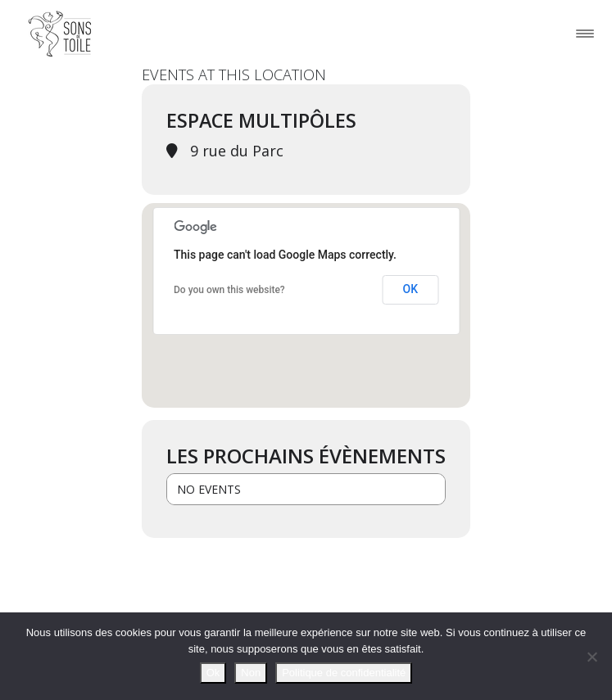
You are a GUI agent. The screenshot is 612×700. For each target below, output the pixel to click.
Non (251, 673)
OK (411, 289)
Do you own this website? (229, 290)
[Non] (592, 657)
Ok (213, 673)
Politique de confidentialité (344, 673)
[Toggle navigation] (585, 33)
